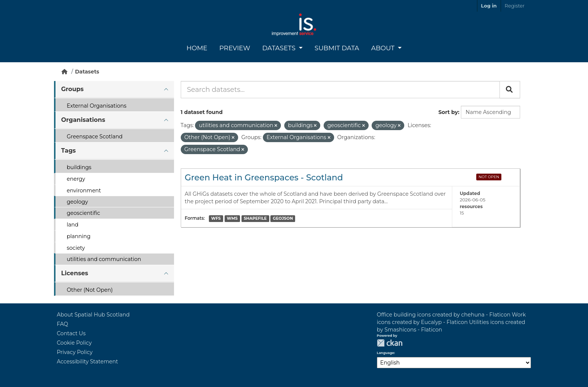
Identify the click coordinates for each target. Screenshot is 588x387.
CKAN (390, 343)
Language (385, 353)
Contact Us (71, 333)
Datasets (280, 48)
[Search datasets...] (340, 90)
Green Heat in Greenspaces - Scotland (264, 178)
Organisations (83, 120)
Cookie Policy (74, 343)
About (384, 48)
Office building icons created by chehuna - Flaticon (444, 315)
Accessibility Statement (88, 361)
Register (515, 6)
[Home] (64, 72)
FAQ (63, 324)
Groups (72, 89)
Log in (489, 6)
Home (197, 48)
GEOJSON (283, 218)
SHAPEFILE (255, 218)
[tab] (114, 89)
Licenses (75, 273)
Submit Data (337, 48)
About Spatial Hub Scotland (93, 315)
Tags (68, 151)
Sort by (448, 112)
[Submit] (510, 90)
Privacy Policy (75, 352)
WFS (216, 218)
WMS (232, 218)
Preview (235, 48)
